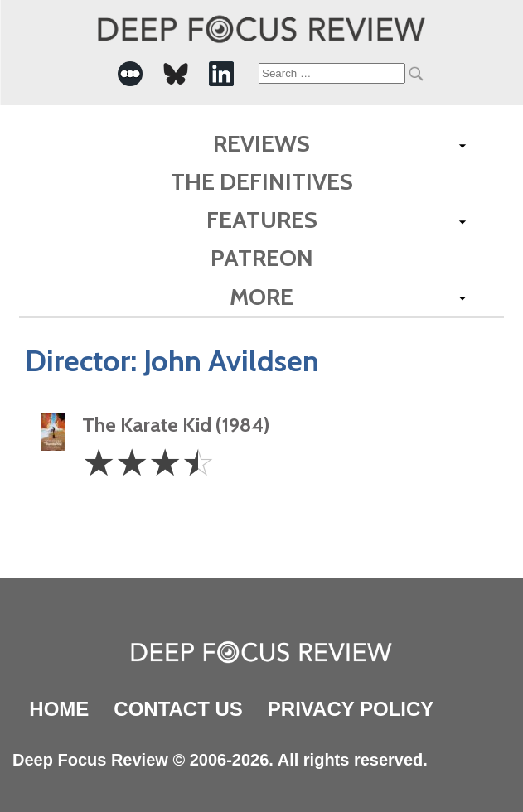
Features (262, 220)
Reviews (261, 143)
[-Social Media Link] (130, 74)
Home (59, 709)
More (261, 297)
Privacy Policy (351, 709)
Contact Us (178, 709)
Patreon (262, 258)
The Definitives (262, 181)
